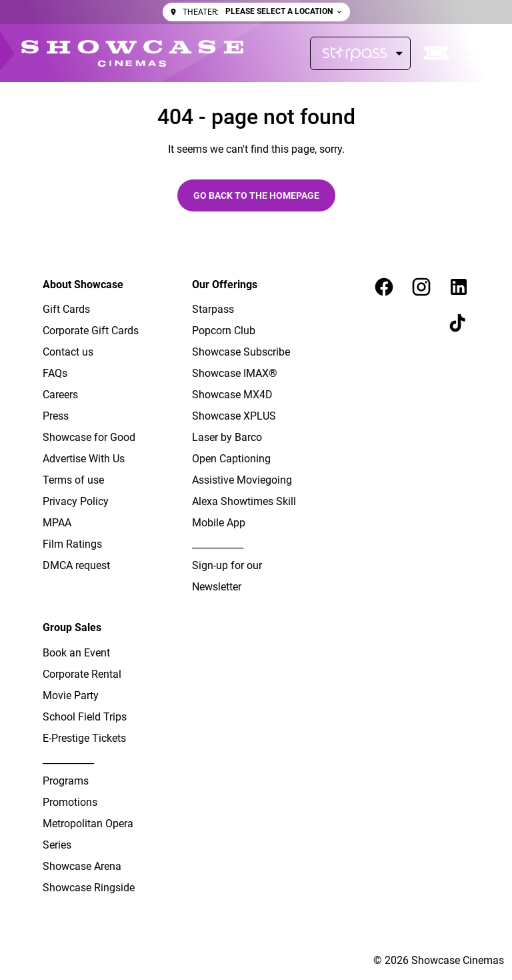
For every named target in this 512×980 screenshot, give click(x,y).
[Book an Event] (76, 653)
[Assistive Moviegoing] (242, 480)
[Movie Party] (71, 696)
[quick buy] (437, 53)
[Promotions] (70, 803)
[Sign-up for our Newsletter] (245, 576)
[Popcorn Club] (224, 331)
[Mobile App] (219, 523)
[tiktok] (459, 324)
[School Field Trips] (85, 717)
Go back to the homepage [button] (256, 195)
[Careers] (60, 395)
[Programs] (66, 781)
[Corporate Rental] (82, 674)
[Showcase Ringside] (89, 888)
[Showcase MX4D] (232, 395)
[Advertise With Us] (84, 459)
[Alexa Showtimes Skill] (244, 502)
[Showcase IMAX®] (235, 374)
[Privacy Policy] (76, 502)
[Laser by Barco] (227, 438)
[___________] (218, 544)
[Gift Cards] (66, 310)
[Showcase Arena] (82, 867)
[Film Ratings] (72, 544)
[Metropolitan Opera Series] (96, 835)
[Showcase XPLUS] (234, 416)
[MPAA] (57, 523)
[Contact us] (68, 352)
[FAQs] (55, 374)
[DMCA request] (76, 566)
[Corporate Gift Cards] (91, 331)
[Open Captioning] (231, 459)
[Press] (56, 416)
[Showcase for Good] (89, 438)
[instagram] (421, 287)
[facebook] (384, 287)
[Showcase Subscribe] (241, 352)
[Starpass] (360, 53)
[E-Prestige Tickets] (84, 739)
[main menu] (477, 53)
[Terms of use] (73, 480)
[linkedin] (459, 287)
